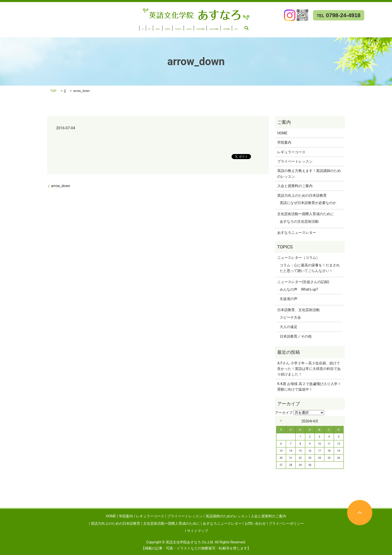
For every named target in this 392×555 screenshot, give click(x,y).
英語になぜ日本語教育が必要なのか (308, 203)
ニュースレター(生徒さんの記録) (303, 282)
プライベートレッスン (88, 27)
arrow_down (61, 186)
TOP (53, 91)
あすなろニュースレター (346, 27)
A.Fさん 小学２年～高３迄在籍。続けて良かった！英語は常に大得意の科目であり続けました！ (309, 369)
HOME (8, 27)
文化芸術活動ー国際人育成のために (288, 27)
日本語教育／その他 (296, 336)
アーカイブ (284, 413)
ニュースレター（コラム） (298, 258)
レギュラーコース (51, 27)
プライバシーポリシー (286, 523)
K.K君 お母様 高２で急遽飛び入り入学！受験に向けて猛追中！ (309, 387)
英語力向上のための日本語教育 (224, 27)
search (33, 33)
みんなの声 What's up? (299, 289)
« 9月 (282, 421)
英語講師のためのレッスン (132, 27)
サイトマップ (198, 531)
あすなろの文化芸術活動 (299, 221)
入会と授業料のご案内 (177, 27)
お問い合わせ (13, 33)
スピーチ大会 (290, 317)
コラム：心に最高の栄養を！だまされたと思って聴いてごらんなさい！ (310, 268)
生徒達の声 (289, 299)
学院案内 (25, 27)
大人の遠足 (289, 327)
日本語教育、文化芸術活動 (298, 310)
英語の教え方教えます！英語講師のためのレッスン (309, 173)
